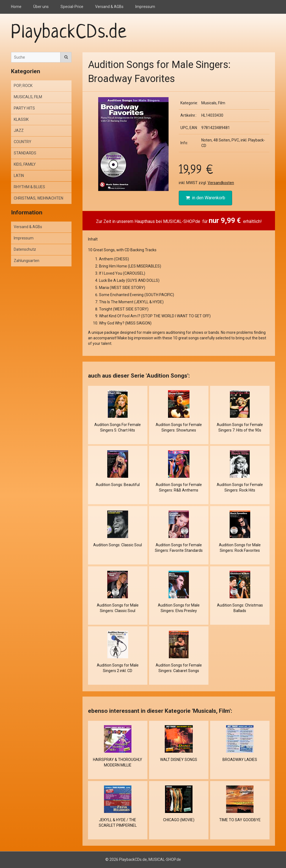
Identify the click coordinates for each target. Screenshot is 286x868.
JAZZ (19, 130)
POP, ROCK (23, 86)
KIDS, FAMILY (25, 164)
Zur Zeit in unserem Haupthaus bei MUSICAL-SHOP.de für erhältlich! (179, 220)
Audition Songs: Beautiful (118, 485)
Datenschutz (25, 249)
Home (16, 7)
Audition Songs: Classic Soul (118, 545)
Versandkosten (221, 183)
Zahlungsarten (27, 261)
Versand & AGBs (109, 7)
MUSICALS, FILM (28, 97)
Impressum (145, 7)
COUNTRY (23, 142)
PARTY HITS (24, 108)
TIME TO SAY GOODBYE (240, 820)
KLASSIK (21, 119)
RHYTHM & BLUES (29, 187)
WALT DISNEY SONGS (179, 760)
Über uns (41, 7)
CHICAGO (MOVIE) (179, 820)
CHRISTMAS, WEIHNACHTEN (38, 198)
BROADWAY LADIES (240, 760)
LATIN (19, 176)
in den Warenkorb (205, 198)
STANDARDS (25, 153)
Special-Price (72, 7)
